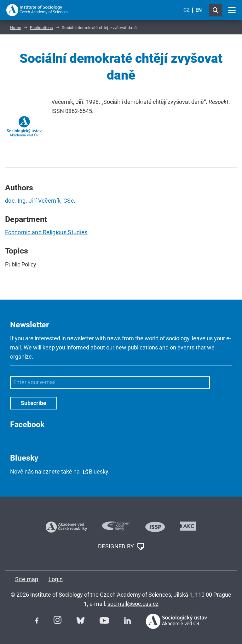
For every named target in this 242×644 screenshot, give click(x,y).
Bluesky (98, 471)
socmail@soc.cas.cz (133, 604)
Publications (42, 28)
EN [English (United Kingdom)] (199, 10)
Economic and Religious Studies (46, 232)
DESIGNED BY (121, 547)
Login (56, 579)
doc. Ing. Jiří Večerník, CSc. (40, 201)
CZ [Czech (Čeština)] (187, 10)
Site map (27, 579)
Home (16, 28)
